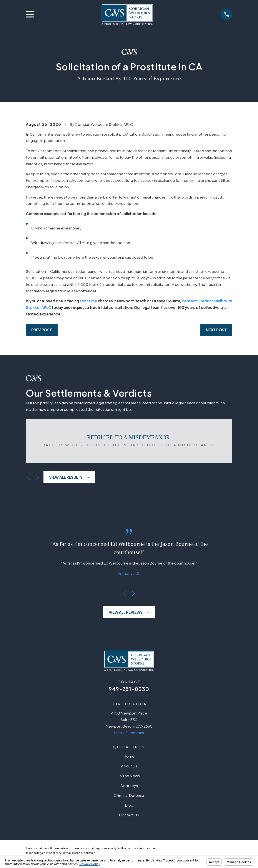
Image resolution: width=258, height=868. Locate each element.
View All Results (69, 477)
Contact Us (129, 815)
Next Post (216, 330)
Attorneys (129, 785)
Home (129, 756)
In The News (129, 776)
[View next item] (37, 477)
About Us (129, 766)
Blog (129, 805)
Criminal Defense (129, 795)
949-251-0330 (129, 689)
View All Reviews (129, 612)
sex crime (88, 301)
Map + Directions (129, 733)
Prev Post (42, 330)
